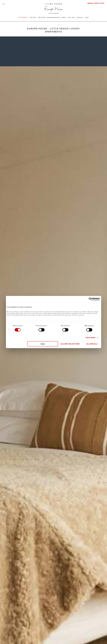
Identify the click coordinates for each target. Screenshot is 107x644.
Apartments (23, 18)
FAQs (87, 18)
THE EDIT (33, 18)
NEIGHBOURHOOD (54, 18)
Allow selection (70, 344)
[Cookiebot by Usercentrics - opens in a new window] (90, 299)
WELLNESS (42, 18)
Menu (3, 3)
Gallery (71, 18)
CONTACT (80, 18)
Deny (43, 344)
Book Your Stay (96, 3)
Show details (91, 338)
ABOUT (64, 18)
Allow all (92, 344)
